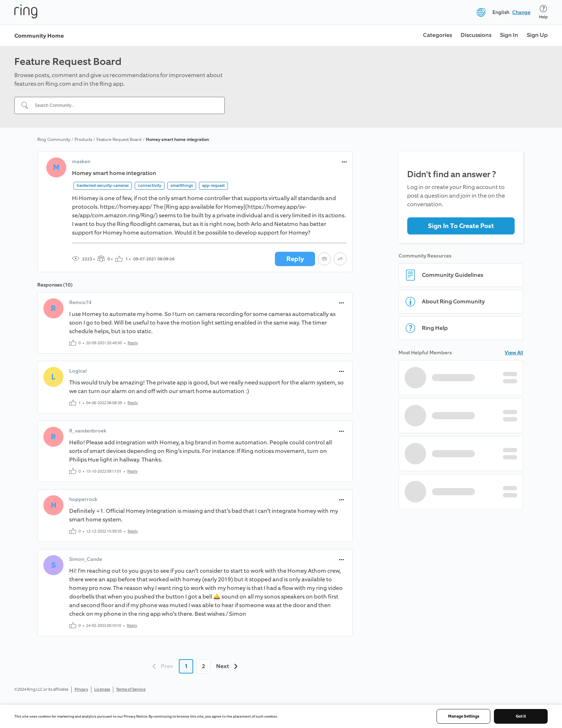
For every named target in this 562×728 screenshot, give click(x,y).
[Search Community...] (124, 105)
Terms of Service (131, 689)
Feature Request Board (119, 140)
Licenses (102, 689)
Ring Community (54, 140)
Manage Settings (464, 716)
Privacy (81, 689)
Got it (521, 716)
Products (83, 140)
